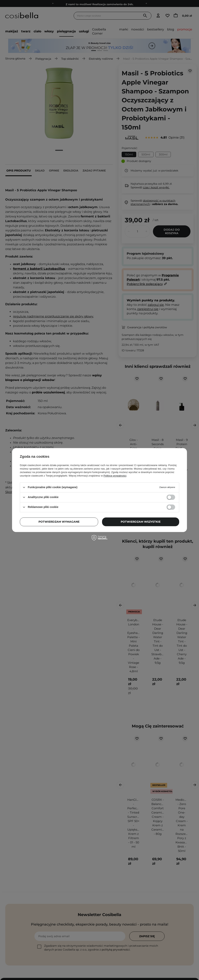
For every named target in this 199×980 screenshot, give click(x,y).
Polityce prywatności (115, 476)
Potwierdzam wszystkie (141, 522)
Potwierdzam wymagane (59, 522)
